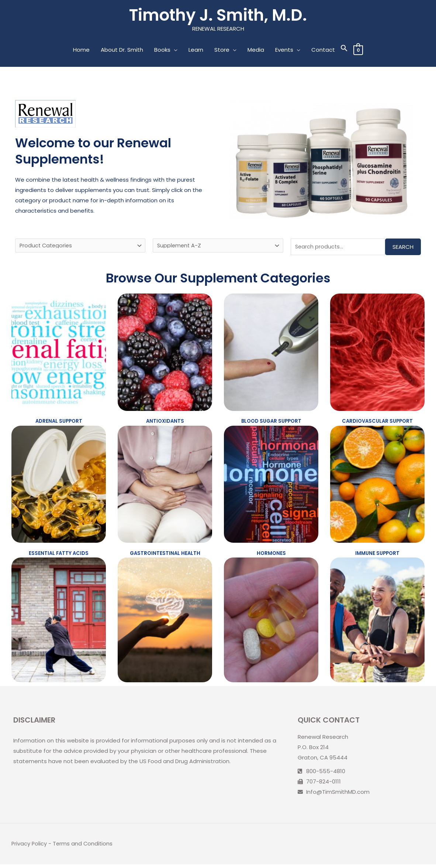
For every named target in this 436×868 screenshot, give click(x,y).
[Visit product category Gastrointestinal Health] (165, 487)
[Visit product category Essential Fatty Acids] (59, 487)
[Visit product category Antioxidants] (165, 354)
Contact (323, 50)
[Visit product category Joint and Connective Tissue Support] (59, 623)
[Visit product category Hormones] (271, 487)
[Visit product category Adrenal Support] (59, 354)
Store (222, 50)
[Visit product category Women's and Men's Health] (377, 623)
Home (81, 50)
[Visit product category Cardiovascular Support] (377, 354)
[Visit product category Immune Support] (377, 487)
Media (255, 50)
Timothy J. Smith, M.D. (218, 15)
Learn (195, 50)
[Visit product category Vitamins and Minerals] (271, 623)
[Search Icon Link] (344, 50)
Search (403, 248)
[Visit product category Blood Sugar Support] (271, 354)
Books (162, 50)
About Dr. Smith (122, 50)
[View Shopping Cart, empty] (358, 50)
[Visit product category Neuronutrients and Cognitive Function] (165, 623)
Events (284, 50)
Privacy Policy (30, 848)
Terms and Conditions (84, 848)
